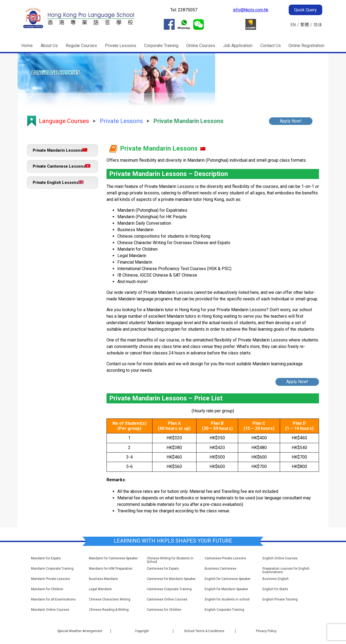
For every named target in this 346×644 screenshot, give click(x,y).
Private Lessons (121, 46)
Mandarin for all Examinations (53, 600)
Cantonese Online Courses (167, 600)
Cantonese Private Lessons (225, 558)
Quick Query (305, 10)
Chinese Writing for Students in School (170, 560)
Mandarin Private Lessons (51, 579)
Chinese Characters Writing (110, 600)
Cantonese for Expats (163, 569)
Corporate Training (161, 46)
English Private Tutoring (280, 600)
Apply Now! (291, 121)
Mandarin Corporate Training (52, 569)
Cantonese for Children (164, 610)
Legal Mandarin (100, 589)
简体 (318, 25)
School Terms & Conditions (204, 631)
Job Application (238, 46)
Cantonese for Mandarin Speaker (171, 579)
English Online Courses (280, 558)
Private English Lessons (58, 182)
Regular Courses (81, 46)
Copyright (142, 631)
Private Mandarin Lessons (60, 150)
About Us (49, 46)
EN (293, 25)
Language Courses (64, 121)
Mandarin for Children (47, 589)
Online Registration (306, 46)
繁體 (305, 25)
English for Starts (275, 589)
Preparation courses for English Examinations (286, 571)
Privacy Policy (266, 631)
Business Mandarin (104, 579)
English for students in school (227, 600)
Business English (276, 579)
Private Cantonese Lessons (61, 166)
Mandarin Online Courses (50, 610)
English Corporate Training (224, 610)
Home (27, 46)
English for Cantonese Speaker (228, 579)
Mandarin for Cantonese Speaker (113, 558)
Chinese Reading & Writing (109, 610)
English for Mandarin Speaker (226, 589)
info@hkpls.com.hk (251, 10)
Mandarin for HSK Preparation (111, 569)
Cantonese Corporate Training (169, 589)
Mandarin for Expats (46, 558)
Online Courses (201, 46)
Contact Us (271, 46)
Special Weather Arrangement (80, 631)
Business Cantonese (220, 569)
